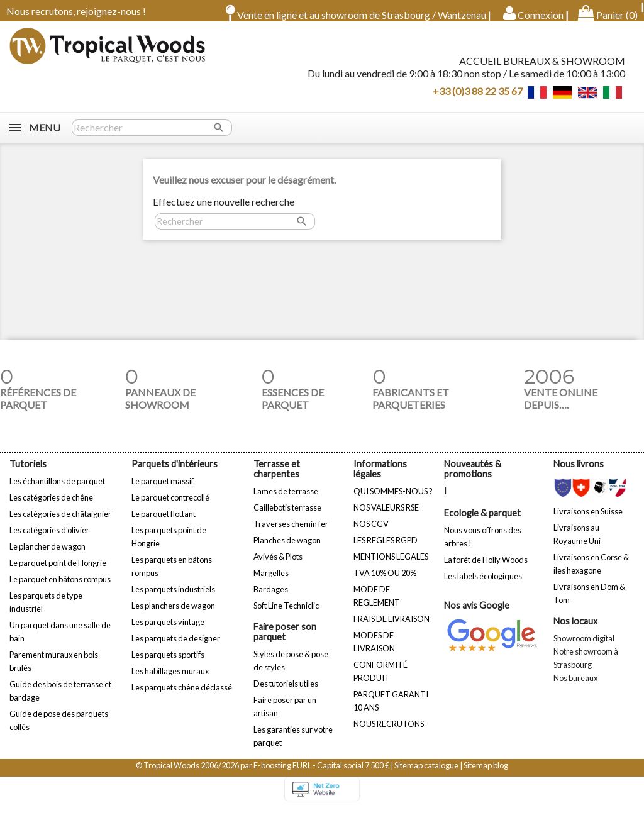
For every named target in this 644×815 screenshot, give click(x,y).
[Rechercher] (152, 136)
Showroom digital (584, 647)
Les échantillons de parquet (57, 490)
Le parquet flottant (164, 523)
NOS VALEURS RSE (386, 516)
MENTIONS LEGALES (391, 565)
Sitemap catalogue (426, 774)
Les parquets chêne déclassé (182, 696)
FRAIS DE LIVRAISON (391, 628)
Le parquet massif (163, 490)
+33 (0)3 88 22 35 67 (478, 95)
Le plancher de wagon (47, 555)
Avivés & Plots (278, 565)
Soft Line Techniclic (286, 614)
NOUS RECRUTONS (389, 733)
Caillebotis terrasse (287, 516)
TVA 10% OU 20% (385, 582)
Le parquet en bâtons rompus (60, 588)
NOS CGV (371, 533)
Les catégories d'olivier (49, 539)
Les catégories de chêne (51, 506)
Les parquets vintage (168, 631)
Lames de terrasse (286, 500)
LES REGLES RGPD (386, 549)
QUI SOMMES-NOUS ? (393, 500)
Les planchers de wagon (173, 614)
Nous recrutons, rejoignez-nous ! (76, 11)
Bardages (271, 598)
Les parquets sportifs (168, 663)
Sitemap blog (486, 774)
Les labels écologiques (483, 585)
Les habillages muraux (170, 680)
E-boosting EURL (282, 774)
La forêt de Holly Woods (486, 568)
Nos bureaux (575, 687)
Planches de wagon (287, 549)
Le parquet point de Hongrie (58, 572)
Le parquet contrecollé (170, 506)
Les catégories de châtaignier (60, 523)
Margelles (271, 582)
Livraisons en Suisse (588, 520)
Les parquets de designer (176, 647)
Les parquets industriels (173, 598)
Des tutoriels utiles (286, 692)
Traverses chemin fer (291, 533)
